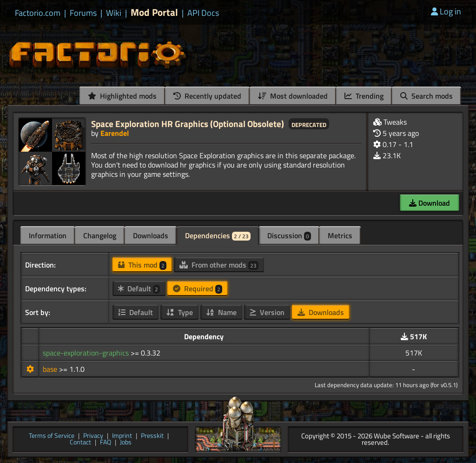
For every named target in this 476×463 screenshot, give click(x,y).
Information (48, 235)
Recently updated (207, 96)
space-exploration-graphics (87, 353)
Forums (83, 13)
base (51, 369)
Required (198, 289)
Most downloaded (293, 96)
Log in (446, 11)
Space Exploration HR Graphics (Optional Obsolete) (188, 124)
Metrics (340, 235)
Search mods (426, 96)
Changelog (100, 235)
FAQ (106, 443)
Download (430, 203)
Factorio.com (38, 13)
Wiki (114, 13)
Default (139, 289)
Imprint (122, 436)
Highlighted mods (122, 96)
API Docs (203, 13)
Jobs (126, 443)
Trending (364, 96)
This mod (142, 265)
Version (267, 312)
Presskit (152, 436)
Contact (80, 443)
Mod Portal (154, 12)
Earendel (115, 133)
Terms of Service (52, 436)
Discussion (289, 235)
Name (221, 312)
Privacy (93, 436)
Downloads (151, 235)
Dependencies (218, 235)
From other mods (219, 265)
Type (179, 312)
